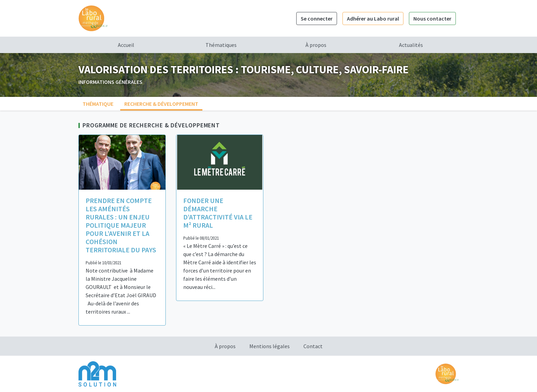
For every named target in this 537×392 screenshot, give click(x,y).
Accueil (126, 45)
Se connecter (317, 18)
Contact (313, 346)
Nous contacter (432, 18)
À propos (316, 45)
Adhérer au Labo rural (373, 18)
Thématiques (221, 45)
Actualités (411, 45)
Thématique (98, 104)
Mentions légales (270, 346)
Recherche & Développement (161, 104)
